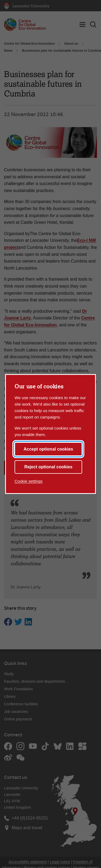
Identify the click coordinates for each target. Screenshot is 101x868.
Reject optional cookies (48, 467)
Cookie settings (29, 481)
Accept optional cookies (48, 449)
